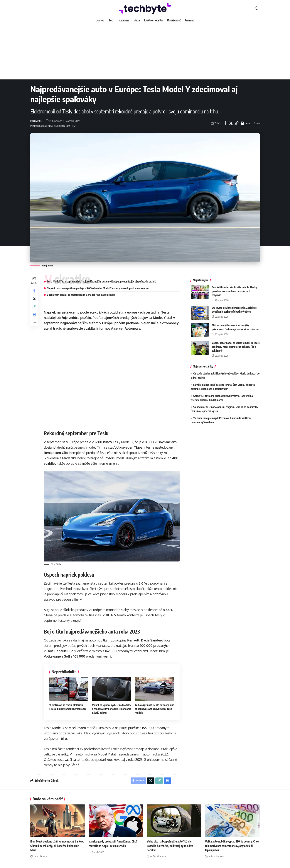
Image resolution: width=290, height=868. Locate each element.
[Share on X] (231, 123)
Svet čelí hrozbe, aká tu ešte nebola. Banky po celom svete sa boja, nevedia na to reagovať (235, 288)
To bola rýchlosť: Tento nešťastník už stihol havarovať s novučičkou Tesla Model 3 (153, 708)
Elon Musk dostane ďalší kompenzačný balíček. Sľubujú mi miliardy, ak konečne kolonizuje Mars (54, 846)
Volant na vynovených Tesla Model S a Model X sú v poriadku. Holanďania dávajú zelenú (112, 708)
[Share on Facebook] (225, 123)
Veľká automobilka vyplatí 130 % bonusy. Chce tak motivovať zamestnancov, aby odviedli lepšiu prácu (230, 846)
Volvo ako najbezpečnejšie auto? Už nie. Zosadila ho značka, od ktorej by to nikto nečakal (171, 846)
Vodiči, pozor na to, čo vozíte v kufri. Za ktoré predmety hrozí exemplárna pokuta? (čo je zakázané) (236, 344)
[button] (257, 8)
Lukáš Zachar (38, 121)
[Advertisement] (145, 52)
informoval (129, 328)
